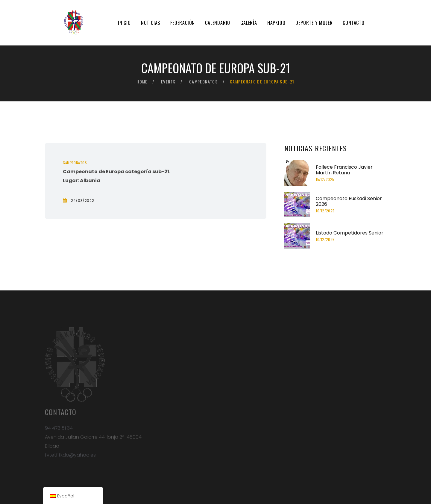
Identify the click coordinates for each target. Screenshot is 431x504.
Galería (249, 23)
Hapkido (276, 23)
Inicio (124, 23)
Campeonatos (203, 82)
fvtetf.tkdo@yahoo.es (70, 457)
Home (142, 82)
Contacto (353, 23)
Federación (183, 23)
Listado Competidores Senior (350, 233)
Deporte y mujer (314, 23)
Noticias (151, 23)
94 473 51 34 (59, 430)
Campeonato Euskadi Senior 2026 (349, 201)
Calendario (218, 23)
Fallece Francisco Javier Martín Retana (344, 170)
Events (168, 82)
